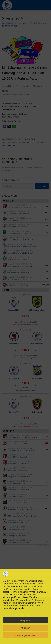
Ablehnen (26, 628)
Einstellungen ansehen (26, 635)
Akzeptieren (26, 620)
